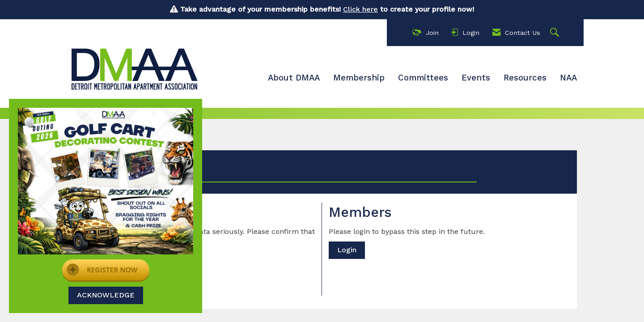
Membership (359, 78)
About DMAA (294, 78)
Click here (360, 9)
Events (476, 78)
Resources (525, 78)
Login (347, 250)
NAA (568, 78)
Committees (423, 78)
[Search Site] (556, 33)
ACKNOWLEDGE (106, 295)
